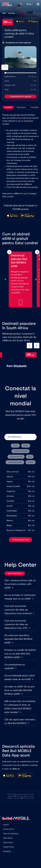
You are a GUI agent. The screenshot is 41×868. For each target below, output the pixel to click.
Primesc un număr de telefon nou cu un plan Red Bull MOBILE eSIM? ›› (20, 654)
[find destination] (20, 437)
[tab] (8, 107)
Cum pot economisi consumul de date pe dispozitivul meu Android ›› (19, 610)
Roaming (12, 13)
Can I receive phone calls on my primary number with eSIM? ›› (20, 584)
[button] (37, 346)
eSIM (4, 13)
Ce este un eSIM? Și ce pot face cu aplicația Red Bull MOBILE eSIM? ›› (19, 690)
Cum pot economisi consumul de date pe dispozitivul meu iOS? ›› (17, 624)
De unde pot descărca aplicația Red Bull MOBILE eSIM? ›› (18, 639)
